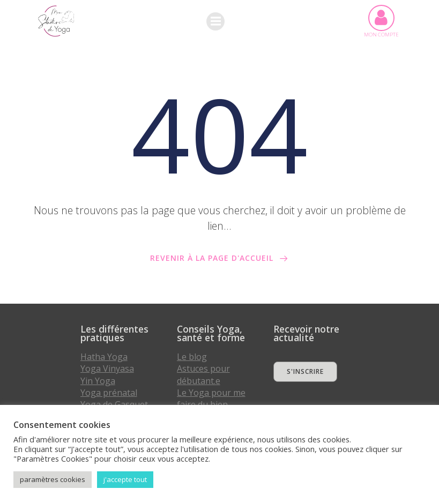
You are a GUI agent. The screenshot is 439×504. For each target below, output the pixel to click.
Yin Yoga (98, 380)
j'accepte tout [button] (125, 479)
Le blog (192, 357)
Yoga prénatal (109, 393)
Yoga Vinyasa (107, 368)
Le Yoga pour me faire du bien (211, 398)
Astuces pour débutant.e (203, 374)
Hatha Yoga (104, 357)
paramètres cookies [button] (53, 479)
